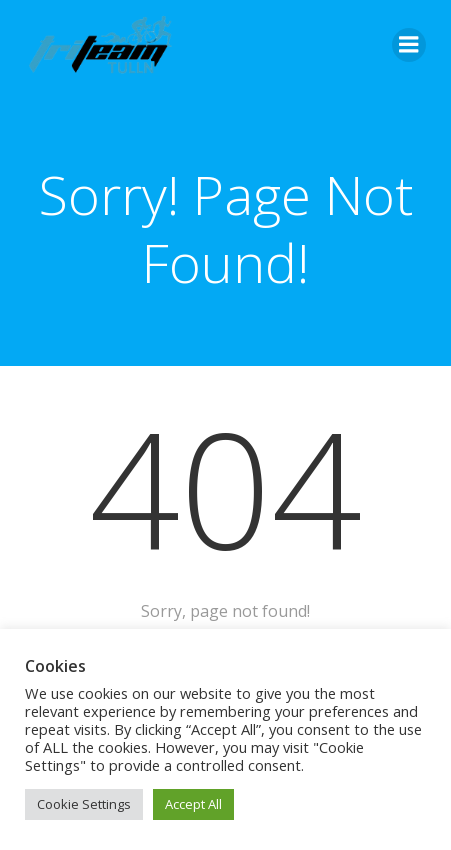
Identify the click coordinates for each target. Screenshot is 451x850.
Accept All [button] (193, 804)
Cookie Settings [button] (84, 804)
